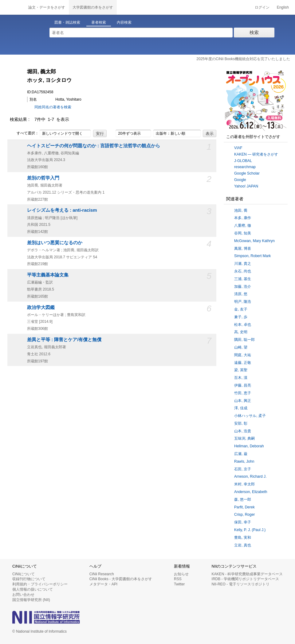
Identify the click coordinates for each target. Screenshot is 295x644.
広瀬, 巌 (241, 454)
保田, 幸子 (243, 522)
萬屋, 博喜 (243, 249)
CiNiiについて (24, 574)
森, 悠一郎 (243, 499)
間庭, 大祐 (243, 355)
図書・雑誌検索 (67, 22)
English (283, 7)
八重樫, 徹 (243, 226)
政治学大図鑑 (41, 307)
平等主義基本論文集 (48, 275)
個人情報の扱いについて (33, 589)
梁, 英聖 (241, 370)
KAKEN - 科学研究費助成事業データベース (247, 574)
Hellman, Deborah (249, 446)
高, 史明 (241, 332)
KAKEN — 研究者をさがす (256, 154)
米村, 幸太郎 (244, 484)
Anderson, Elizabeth (251, 492)
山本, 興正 (243, 401)
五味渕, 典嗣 (244, 438)
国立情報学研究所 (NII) (31, 600)
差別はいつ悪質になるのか (55, 243)
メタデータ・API (103, 584)
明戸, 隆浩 (243, 302)
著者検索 (99, 22)
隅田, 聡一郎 (244, 340)
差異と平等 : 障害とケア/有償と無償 (64, 340)
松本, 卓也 (243, 325)
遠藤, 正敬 (243, 363)
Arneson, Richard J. (250, 476)
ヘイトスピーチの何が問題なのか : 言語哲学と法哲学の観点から (94, 146)
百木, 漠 (241, 378)
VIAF (238, 148)
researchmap (245, 167)
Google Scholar (247, 173)
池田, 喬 (241, 210)
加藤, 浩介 (243, 287)
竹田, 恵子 (243, 393)
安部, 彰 (241, 423)
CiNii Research (102, 574)
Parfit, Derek (244, 507)
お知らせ (181, 574)
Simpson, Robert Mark (252, 256)
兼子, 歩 (241, 317)
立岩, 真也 (243, 545)
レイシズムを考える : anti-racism (62, 210)
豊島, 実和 (243, 538)
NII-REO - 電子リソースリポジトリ (241, 584)
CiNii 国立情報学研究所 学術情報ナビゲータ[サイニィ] (12, 7)
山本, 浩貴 (243, 431)
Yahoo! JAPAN (246, 186)
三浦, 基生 (243, 279)
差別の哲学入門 (43, 178)
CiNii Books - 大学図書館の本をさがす (121, 579)
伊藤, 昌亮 (243, 385)
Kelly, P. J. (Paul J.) (250, 530)
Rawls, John (244, 461)
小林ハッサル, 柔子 (250, 416)
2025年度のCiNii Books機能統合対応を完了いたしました (243, 59)
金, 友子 (241, 309)
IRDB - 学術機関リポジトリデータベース (245, 579)
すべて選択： (24, 133)
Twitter (179, 584)
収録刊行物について (29, 579)
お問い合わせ (23, 595)
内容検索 (124, 22)
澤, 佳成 (241, 408)
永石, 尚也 (243, 271)
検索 (254, 32)
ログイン (262, 7)
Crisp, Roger (244, 515)
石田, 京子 (243, 469)
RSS (178, 579)
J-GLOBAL (243, 161)
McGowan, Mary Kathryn (254, 241)
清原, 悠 (241, 294)
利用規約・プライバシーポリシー (40, 584)
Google (240, 180)
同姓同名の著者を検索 (53, 107)
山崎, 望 (241, 347)
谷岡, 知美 (243, 233)
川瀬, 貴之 (243, 264)
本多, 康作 (243, 218)
